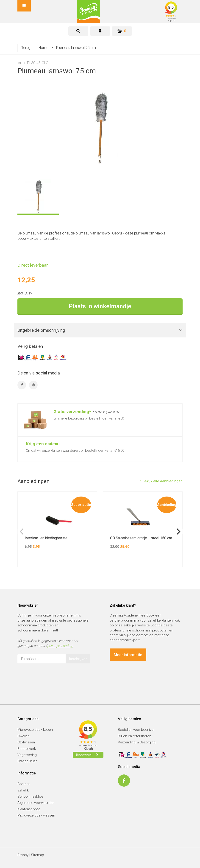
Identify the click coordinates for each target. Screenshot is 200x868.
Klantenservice (29, 809)
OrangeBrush (27, 761)
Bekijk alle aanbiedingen (161, 481)
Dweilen (24, 736)
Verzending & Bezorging (137, 742)
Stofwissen (26, 742)
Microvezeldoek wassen (36, 815)
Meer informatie (128, 655)
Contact (24, 784)
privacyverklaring (60, 646)
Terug (26, 48)
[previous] (22, 531)
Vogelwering (27, 755)
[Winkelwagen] (122, 31)
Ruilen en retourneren (135, 736)
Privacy (23, 855)
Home (43, 48)
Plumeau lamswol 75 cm (76, 48)
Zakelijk (23, 790)
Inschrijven (78, 659)
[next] (178, 531)
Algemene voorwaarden (36, 803)
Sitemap (37, 855)
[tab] (78, 31)
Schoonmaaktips (31, 797)
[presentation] (52, 676)
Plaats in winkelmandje (100, 306)
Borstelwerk (27, 749)
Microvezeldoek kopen (35, 730)
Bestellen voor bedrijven (137, 730)
